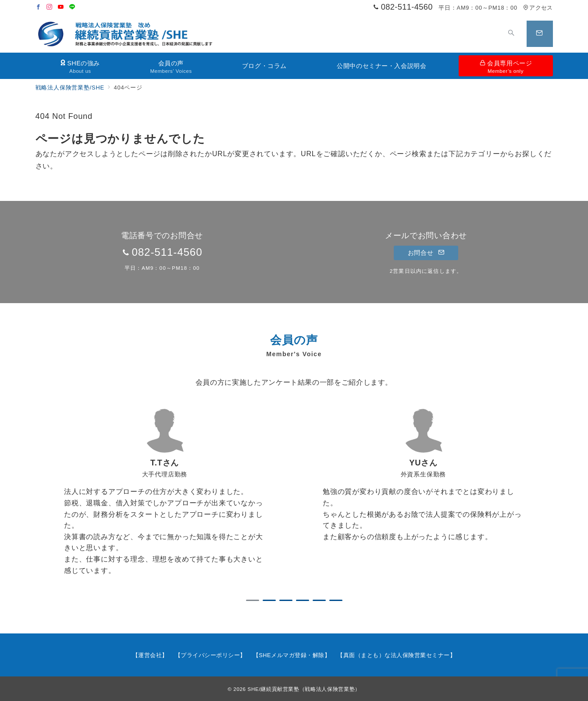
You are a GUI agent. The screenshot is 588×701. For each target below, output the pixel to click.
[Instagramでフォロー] (50, 7)
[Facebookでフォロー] (39, 7)
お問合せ (426, 253)
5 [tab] (319, 600)
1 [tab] (253, 600)
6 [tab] (336, 600)
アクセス (538, 8)
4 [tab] (303, 600)
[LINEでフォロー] (72, 7)
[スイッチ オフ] (512, 34)
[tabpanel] (165, 498)
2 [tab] (269, 600)
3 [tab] (286, 600)
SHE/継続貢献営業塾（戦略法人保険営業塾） (304, 689)
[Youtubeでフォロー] (61, 7)
